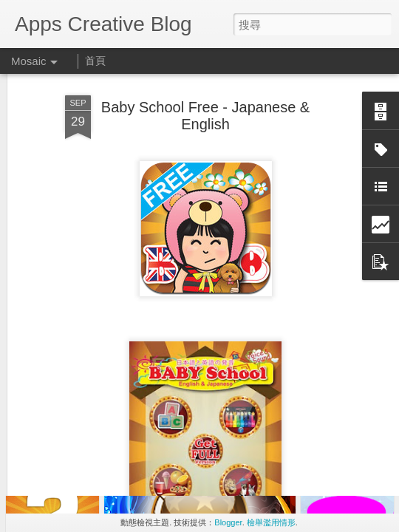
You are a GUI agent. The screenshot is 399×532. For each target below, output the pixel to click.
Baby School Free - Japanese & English (205, 84)
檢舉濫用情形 (271, 522)
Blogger (228, 522)
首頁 (95, 61)
